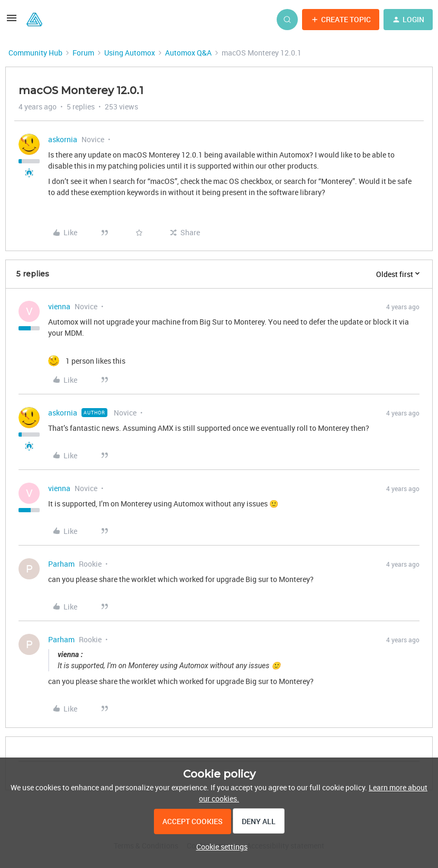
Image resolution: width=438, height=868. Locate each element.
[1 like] (87, 361)
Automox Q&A (188, 53)
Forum (83, 53)
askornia (63, 139)
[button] (12, 21)
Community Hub (35, 53)
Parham (61, 564)
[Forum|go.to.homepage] (34, 20)
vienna (59, 306)
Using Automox (130, 53)
